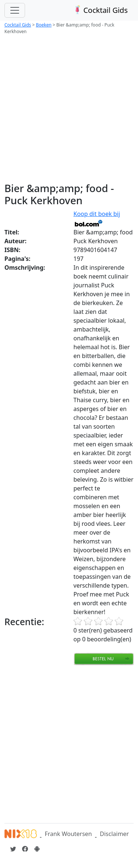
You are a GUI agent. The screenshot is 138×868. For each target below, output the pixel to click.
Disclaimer (114, 834)
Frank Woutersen (68, 834)
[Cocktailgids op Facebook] (25, 849)
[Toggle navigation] (15, 10)
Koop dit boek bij (97, 218)
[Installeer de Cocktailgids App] (37, 849)
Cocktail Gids (100, 10)
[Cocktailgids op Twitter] (13, 849)
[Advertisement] (69, 109)
